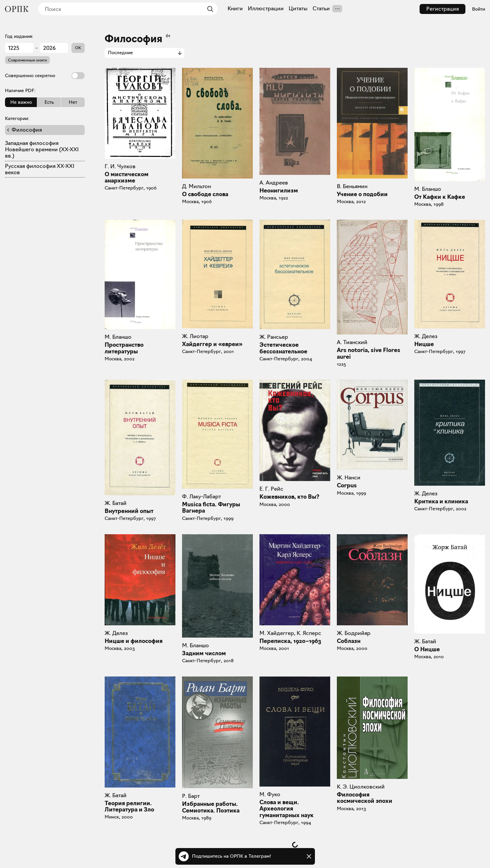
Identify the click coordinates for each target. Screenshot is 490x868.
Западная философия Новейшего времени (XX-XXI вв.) (42, 149)
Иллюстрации (266, 9)
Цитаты (298, 9)
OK (78, 48)
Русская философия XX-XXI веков (40, 169)
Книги (235, 9)
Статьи (321, 9)
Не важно (21, 102)
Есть (49, 102)
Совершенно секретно (45, 76)
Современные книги (27, 60)
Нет (73, 102)
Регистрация (442, 9)
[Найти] (209, 9)
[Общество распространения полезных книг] (17, 9)
